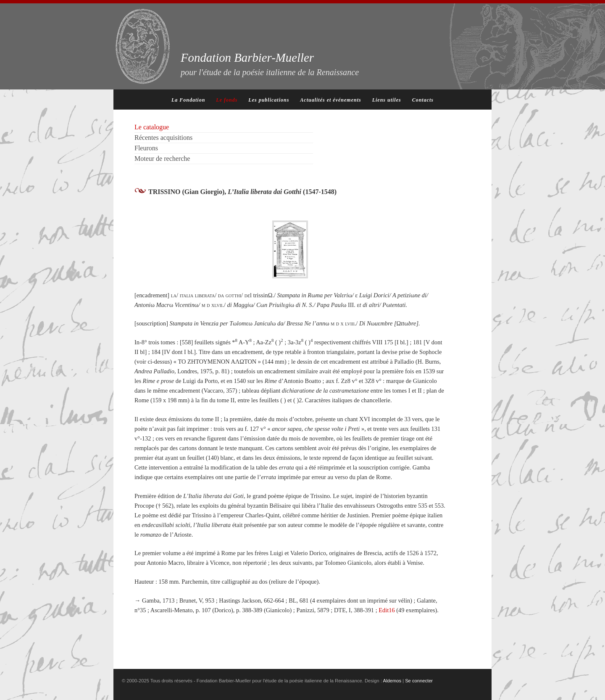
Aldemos (392, 681)
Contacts (423, 100)
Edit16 (387, 610)
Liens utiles (387, 100)
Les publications (269, 100)
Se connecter (419, 681)
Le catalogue (152, 127)
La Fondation (188, 100)
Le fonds (227, 100)
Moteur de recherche (162, 159)
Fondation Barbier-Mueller (270, 64)
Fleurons (146, 148)
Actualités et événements (330, 100)
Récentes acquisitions (163, 138)
